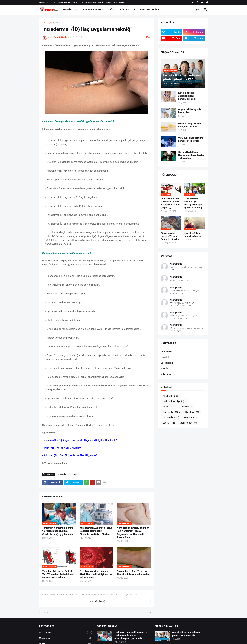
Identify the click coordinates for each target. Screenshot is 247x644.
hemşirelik (60, 23)
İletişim (76, 2)
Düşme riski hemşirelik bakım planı (190, 111)
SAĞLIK (112, 9)
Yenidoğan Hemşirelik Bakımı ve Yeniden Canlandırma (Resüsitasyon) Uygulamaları (58, 531)
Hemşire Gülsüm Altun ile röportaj (193, 235)
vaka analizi (167, 374)
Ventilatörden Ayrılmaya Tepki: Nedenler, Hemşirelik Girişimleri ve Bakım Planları (96, 531)
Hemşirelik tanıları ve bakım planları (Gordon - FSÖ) (186, 634)
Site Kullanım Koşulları (115, 2)
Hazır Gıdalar (171, 418)
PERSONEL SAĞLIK (150, 9)
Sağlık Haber (167, 363)
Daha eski (147, 613)
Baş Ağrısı (169, 407)
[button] (198, 10)
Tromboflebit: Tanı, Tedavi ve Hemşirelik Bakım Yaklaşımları (133, 573)
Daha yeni (46, 613)
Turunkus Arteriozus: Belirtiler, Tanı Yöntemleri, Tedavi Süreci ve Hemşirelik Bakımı (58, 574)
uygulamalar (74, 474)
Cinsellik (187, 407)
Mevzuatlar (66, 638)
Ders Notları (167, 351)
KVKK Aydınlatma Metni (92, 2)
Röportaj (191, 418)
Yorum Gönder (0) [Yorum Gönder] (96, 601)
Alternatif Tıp (171, 396)
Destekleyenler (64, 2)
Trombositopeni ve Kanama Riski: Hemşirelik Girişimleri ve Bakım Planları (96, 574)
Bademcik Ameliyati (174, 401)
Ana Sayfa (47, 23)
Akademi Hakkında (47, 2)
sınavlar (165, 368)
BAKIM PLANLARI (92, 9)
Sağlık (169, 423)
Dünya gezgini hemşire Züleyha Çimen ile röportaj (170, 236)
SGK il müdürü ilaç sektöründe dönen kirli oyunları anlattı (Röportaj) (171, 203)
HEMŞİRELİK (70, 9)
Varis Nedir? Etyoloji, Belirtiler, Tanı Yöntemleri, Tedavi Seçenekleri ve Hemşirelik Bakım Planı (133, 533)
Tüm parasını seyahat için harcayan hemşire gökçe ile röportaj (193, 203)
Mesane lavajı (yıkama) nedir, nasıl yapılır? (190, 125)
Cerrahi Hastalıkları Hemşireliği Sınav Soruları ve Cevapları (191, 155)
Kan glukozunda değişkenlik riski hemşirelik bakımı (187, 96)
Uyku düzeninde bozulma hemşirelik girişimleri (191, 139)
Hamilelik (165, 357)
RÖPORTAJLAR (128, 9)
